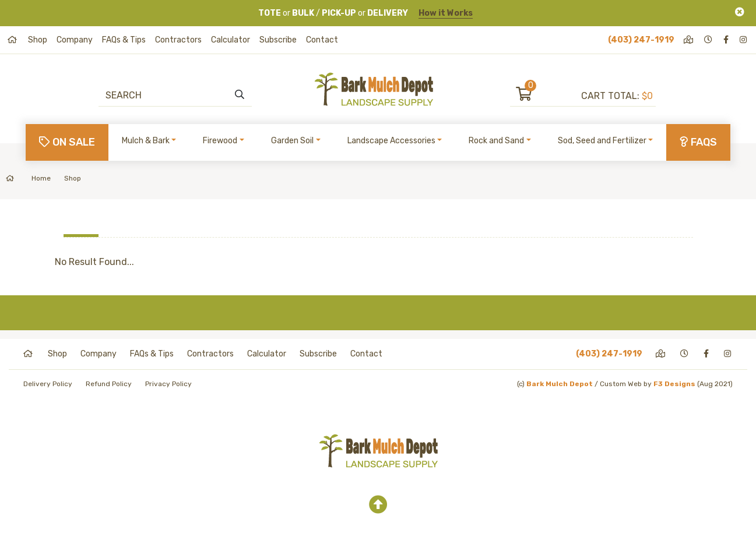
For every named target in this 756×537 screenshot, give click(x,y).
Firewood (220, 141)
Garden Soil (292, 141)
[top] (378, 505)
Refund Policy (109, 384)
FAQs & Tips (124, 40)
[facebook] (727, 40)
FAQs (698, 142)
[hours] (709, 40)
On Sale (67, 142)
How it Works (446, 13)
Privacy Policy (168, 384)
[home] (13, 40)
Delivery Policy (48, 384)
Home (28, 178)
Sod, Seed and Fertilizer (602, 141)
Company (75, 40)
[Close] (740, 12)
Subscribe (278, 40)
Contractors (178, 40)
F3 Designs (674, 384)
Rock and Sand (496, 141)
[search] (240, 95)
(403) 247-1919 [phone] (641, 40)
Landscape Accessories (391, 141)
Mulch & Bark (146, 141)
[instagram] (744, 40)
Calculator (231, 40)
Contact (322, 40)
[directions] (689, 40)
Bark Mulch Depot (560, 384)
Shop (38, 40)
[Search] (169, 95)
